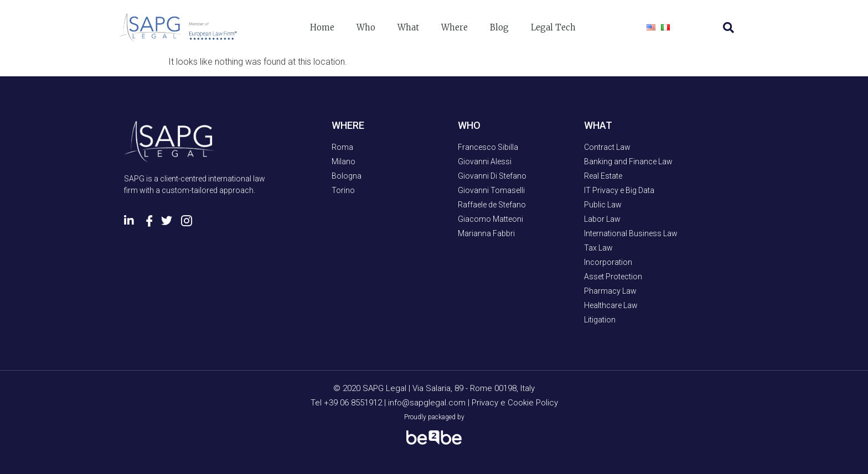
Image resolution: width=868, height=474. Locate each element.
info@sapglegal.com (427, 403)
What (408, 27)
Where (454, 27)
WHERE (348, 125)
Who (366, 27)
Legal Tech (553, 27)
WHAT (598, 125)
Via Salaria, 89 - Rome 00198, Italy (474, 388)
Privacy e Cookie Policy (515, 403)
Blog (499, 27)
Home (322, 27)
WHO (469, 125)
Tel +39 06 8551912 (347, 403)
